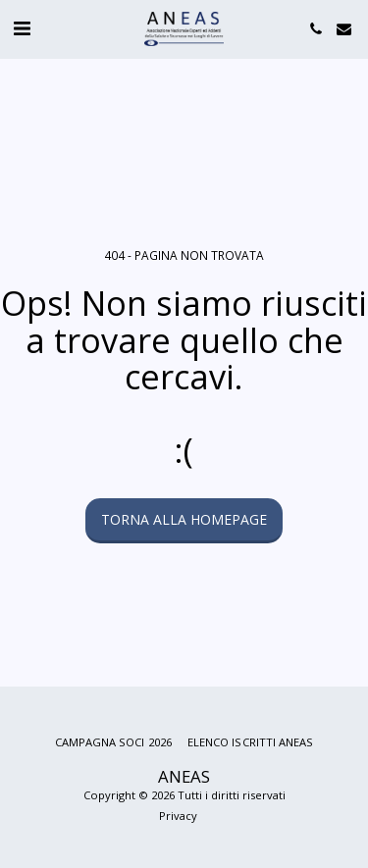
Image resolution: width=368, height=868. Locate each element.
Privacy (178, 816)
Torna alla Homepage (184, 519)
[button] (22, 28)
